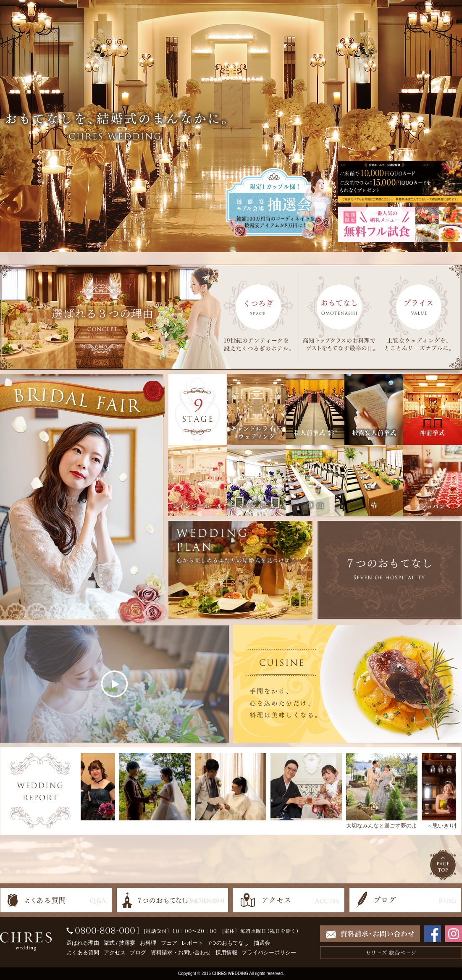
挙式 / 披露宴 (120, 943)
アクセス (115, 952)
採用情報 (226, 952)
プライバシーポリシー (269, 952)
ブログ (138, 952)
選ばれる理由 (83, 943)
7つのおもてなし (228, 943)
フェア (169, 943)
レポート (192, 943)
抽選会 (262, 943)
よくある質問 (83, 952)
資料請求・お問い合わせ (181, 952)
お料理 (148, 943)
